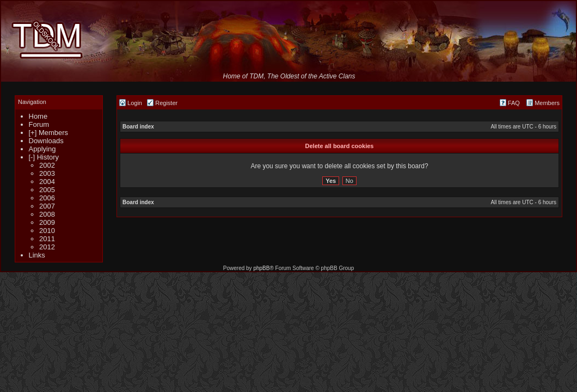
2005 (47, 190)
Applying (42, 149)
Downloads (46, 141)
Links (37, 255)
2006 (47, 198)
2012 (47, 247)
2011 (47, 239)
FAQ (510, 103)
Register (162, 103)
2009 (47, 222)
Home (38, 116)
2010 (47, 231)
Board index (138, 127)
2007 (47, 206)
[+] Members (49, 133)
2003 (47, 173)
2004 (47, 182)
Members (543, 103)
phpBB (261, 268)
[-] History (44, 157)
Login (131, 103)
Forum (39, 124)
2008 (47, 214)
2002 (47, 165)
